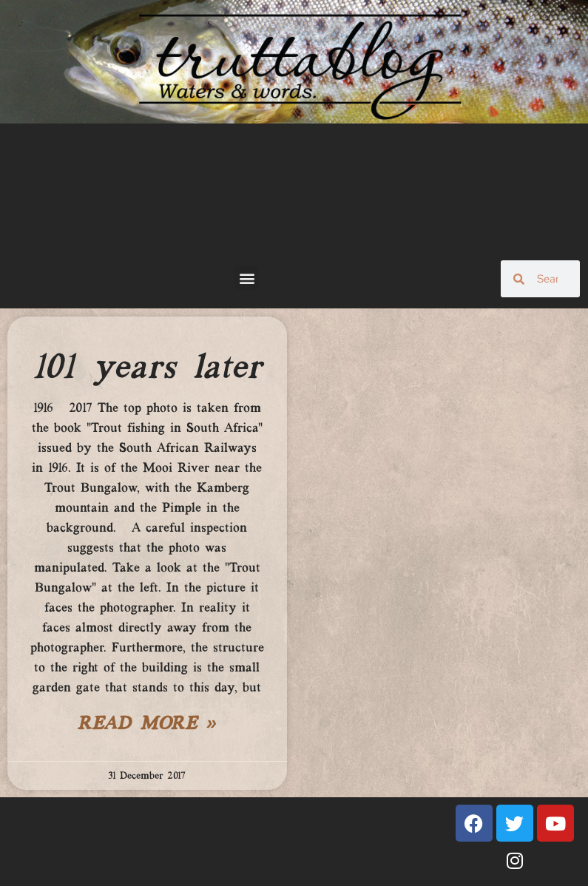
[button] (247, 278)
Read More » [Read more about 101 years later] (147, 725)
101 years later (147, 368)
